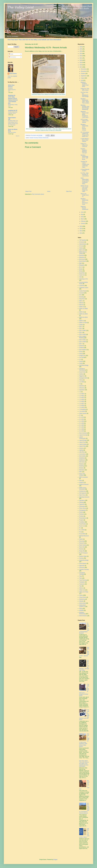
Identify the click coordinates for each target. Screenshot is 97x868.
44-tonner (82, 242)
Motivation (82, 470)
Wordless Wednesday (43, 138)
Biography (82, 265)
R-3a (80, 532)
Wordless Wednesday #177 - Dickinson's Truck (84, 202)
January (83, 223)
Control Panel (83, 291)
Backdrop (82, 255)
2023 (81, 54)
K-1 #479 (82, 431)
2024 (81, 51)
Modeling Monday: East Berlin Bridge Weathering (85, 107)
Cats (80, 277)
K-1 (80, 415)
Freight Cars (82, 356)
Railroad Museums (84, 536)
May (82, 214)
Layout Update (83, 444)
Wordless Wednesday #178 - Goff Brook (84, 157)
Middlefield (82, 458)
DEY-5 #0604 (83, 334)
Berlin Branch (83, 261)
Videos (81, 595)
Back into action (12, 132)
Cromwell (82, 293)
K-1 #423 (82, 427)
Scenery (81, 558)
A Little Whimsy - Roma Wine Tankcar (85, 140)
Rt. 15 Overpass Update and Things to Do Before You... (85, 134)
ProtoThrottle (83, 524)
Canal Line (82, 275)
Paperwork (82, 504)
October (83, 74)
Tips (80, 576)
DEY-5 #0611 (83, 340)
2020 (81, 60)
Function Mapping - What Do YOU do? (84, 151)
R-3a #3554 (82, 534)
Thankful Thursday (34, 138)
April (82, 217)
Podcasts (82, 514)
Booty (81, 271)
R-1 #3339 (82, 530)
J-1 (80, 392)
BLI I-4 (81, 267)
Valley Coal (82, 590)
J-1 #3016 (82, 402)
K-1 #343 (82, 419)
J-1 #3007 (82, 394)
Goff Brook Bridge (84, 365)
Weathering (82, 599)
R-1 (80, 528)
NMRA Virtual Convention (83, 488)
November (84, 71)
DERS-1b (82, 307)
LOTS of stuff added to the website (85, 121)
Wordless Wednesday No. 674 (12, 90)
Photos (81, 512)
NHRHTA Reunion (84, 484)
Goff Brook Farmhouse (82, 369)
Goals (81, 363)
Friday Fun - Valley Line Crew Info (84, 145)
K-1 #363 (82, 425)
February (83, 221)
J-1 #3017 (82, 404)
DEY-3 (81, 329)
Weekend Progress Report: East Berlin (85, 84)
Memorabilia (82, 456)
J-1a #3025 (82, 411)
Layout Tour (82, 442)
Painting (81, 502)
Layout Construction (82, 438)
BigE (80, 263)
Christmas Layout (84, 288)
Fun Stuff (82, 357)
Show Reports (83, 564)
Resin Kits (82, 547)
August (83, 78)
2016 (81, 226)
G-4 (80, 359)
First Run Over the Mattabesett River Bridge (85, 94)
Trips (80, 586)
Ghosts (81, 361)
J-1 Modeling (83, 409)
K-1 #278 (82, 417)
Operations (82, 500)
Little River (82, 452)
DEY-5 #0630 (83, 342)
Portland (81, 516)
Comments (12, 57)
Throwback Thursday (82, 573)
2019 (81, 63)
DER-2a (81, 303)
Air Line (81, 246)
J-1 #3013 (82, 398)
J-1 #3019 (82, 405)
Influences (82, 388)
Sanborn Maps (83, 556)
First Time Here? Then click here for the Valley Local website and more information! (34, 40)
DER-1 (81, 301)
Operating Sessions (84, 497)
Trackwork (82, 584)
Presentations (83, 518)
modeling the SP (13, 110)
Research (82, 543)
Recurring (82, 541)
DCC (80, 295)
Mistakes (81, 464)
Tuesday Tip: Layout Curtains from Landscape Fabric (85, 164)
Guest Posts (82, 372)
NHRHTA (82, 482)
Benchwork (82, 259)
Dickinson (82, 346)
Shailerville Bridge (84, 560)
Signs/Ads (82, 566)
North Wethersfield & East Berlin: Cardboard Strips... (85, 181)
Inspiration (82, 390)
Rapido (81, 539)
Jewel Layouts (83, 413)
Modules (81, 468)
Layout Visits (82, 446)
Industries (82, 386)
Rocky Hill (82, 551)
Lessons (81, 448)
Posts (11, 54)
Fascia (81, 354)
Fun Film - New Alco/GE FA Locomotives (85, 174)
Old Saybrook (83, 493)
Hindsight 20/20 (83, 378)
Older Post (69, 191)
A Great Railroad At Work (85, 170)
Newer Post (28, 191)
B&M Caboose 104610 (83, 253)
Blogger (55, 860)
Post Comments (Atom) (38, 194)
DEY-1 (81, 327)
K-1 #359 (82, 423)
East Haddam (83, 350)
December (84, 69)
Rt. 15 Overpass (83, 553)
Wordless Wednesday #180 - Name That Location (85, 101)
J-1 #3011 (82, 396)
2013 (81, 233)
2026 (81, 47)
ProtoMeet (82, 522)
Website (81, 601)
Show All (18, 136)
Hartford (81, 374)
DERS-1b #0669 (83, 309)
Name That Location (82, 474)
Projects (81, 520)
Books (81, 269)
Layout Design (83, 440)
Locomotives (82, 454)
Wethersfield (82, 603)
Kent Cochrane (83, 433)
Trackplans (82, 582)
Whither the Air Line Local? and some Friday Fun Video (84, 189)
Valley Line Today (84, 592)
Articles (81, 248)
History (81, 380)
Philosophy (82, 506)
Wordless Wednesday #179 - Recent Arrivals (84, 127)
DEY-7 (81, 344)
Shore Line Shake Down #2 (85, 195)
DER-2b (81, 305)
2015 (81, 229)
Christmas (82, 286)
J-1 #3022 (82, 407)
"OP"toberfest (83, 240)
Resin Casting (83, 545)
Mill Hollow (82, 462)
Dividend (81, 348)
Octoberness (82, 491)
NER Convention (84, 477)
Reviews (81, 549)
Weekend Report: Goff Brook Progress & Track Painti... (85, 114)
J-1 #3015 (82, 400)
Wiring (81, 608)
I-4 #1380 (82, 382)
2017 (81, 67)
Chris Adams (13, 74)
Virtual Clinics (83, 597)
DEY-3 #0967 (83, 331)
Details (81, 325)
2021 (81, 58)
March (83, 219)
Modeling (82, 466)
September (84, 76)
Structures (82, 567)
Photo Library (83, 508)
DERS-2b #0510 (83, 317)
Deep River (82, 299)
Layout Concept (83, 435)
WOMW (81, 610)
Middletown (82, 460)
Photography (82, 510)
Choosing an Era (84, 279)
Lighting (81, 450)
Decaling (81, 297)
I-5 (80, 384)
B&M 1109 (82, 250)
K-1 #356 (82, 421)
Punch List (82, 526)
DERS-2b (82, 312)
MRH (81, 472)
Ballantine (82, 257)
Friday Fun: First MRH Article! (85, 89)
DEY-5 (81, 332)
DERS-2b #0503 (83, 314)
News (81, 480)
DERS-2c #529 (83, 323)
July (82, 80)
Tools (81, 578)
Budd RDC (82, 273)
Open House (82, 495)
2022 (81, 56)
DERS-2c (82, 321)
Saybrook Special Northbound (84, 208)
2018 (81, 65)
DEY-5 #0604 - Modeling (83, 337)
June (82, 212)
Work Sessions (83, 616)
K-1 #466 (82, 429)
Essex (81, 352)
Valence (81, 588)
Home (49, 191)
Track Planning (83, 580)
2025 (81, 49)
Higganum (82, 376)
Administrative (83, 244)
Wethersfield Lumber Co (82, 606)
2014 (81, 231)
